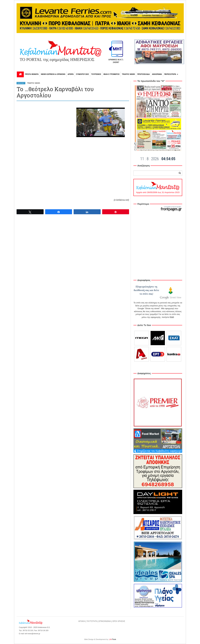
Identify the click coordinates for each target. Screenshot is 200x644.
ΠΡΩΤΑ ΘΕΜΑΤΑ (32, 74)
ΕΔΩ (172, 317)
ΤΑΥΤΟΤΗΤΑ (92, 621)
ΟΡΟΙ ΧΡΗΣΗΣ (119, 621)
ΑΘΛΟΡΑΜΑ (157, 74)
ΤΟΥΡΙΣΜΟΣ (96, 74)
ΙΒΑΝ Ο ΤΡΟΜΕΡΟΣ (111, 74)
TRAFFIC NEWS (128, 74)
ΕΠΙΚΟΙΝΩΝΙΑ (105, 621)
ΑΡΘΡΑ (71, 74)
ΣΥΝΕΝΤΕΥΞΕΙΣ (82, 74)
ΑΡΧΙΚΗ (82, 621)
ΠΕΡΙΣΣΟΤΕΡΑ (171, 74)
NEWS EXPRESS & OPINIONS (53, 74)
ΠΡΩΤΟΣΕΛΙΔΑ (143, 74)
